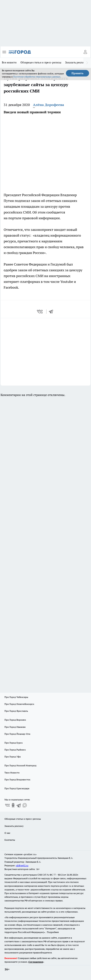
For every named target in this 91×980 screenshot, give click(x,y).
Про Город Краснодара (17, 788)
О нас (7, 833)
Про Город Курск (13, 743)
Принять (78, 73)
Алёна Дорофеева (48, 105)
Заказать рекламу (76, 62)
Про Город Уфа (13, 757)
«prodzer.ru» (30, 854)
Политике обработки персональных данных (37, 77)
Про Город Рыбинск (15, 750)
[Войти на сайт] (85, 52)
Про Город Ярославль (16, 711)
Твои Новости (12, 773)
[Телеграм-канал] (19, 805)
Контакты (10, 840)
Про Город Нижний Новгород (20, 765)
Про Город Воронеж (15, 720)
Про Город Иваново (15, 727)
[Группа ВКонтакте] (7, 805)
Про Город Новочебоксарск (19, 704)
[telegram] (52, 312)
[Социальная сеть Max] (25, 805)
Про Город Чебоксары (16, 697)
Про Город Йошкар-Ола (17, 734)
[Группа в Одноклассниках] (13, 805)
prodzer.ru (66, 886)
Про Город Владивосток (17, 780)
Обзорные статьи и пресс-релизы (41, 62)
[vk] (40, 312)
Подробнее (53, 932)
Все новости (9, 62)
